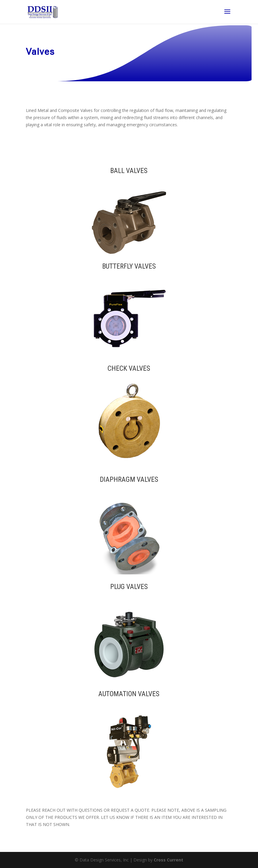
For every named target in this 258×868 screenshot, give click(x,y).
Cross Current (168, 860)
